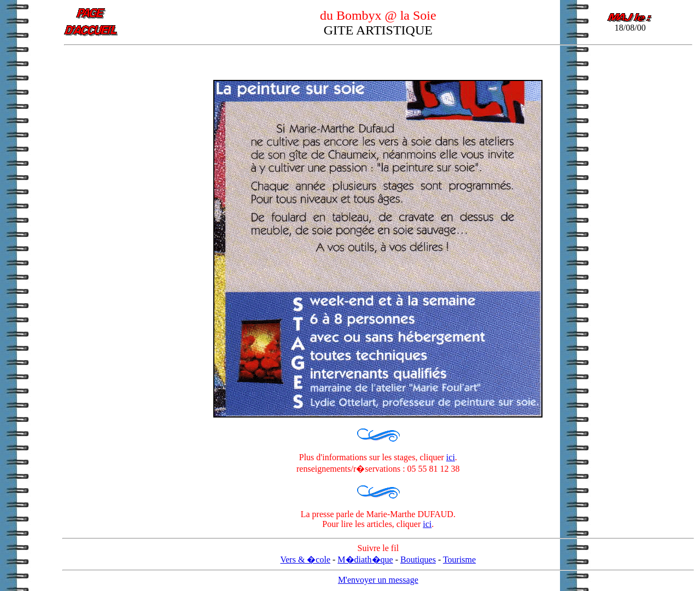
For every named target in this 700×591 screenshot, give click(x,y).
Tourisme (459, 560)
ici (451, 457)
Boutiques (418, 560)
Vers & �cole (305, 560)
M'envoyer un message (378, 580)
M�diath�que (365, 560)
